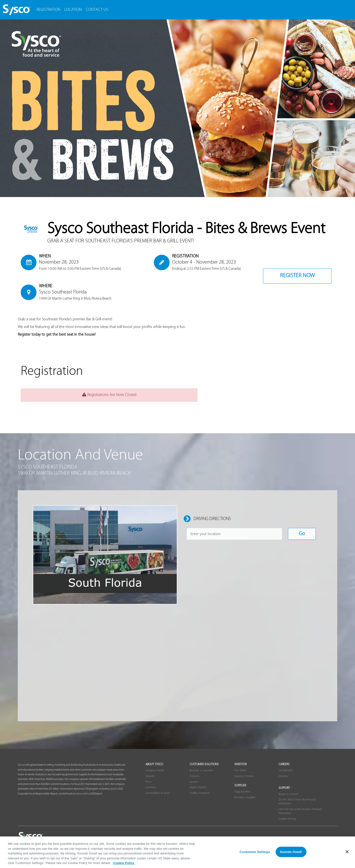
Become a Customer (201, 771)
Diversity (150, 776)
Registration (48, 10)
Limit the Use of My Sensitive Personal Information (300, 811)
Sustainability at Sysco (158, 793)
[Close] (347, 852)
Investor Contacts (244, 776)
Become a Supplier (245, 797)
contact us (97, 10)
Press (148, 782)
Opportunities (242, 792)
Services (194, 782)
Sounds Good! (291, 852)
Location (73, 10)
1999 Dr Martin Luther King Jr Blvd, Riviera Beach (75, 299)
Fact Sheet (240, 771)
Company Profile (155, 771)
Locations (151, 787)
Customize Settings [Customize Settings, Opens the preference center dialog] (255, 852)
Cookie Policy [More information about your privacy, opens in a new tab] (124, 863)
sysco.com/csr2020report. (89, 794)
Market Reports (198, 787)
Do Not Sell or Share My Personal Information (297, 802)
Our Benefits (286, 771)
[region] (177, 852)
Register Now (297, 276)
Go (302, 534)
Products (195, 776)
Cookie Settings (287, 819)
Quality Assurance (200, 793)
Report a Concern (289, 794)
